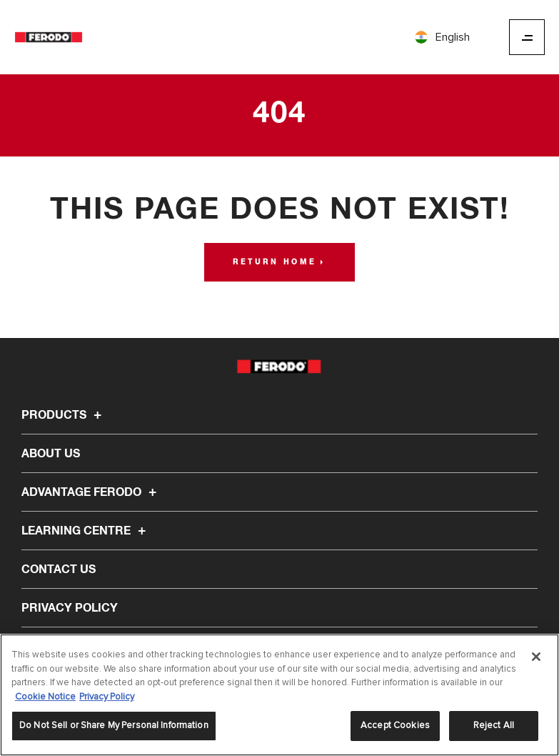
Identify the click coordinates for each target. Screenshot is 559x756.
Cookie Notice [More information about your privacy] (45, 697)
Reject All (494, 725)
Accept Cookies (395, 725)
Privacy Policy (70, 608)
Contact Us (59, 570)
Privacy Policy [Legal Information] (107, 697)
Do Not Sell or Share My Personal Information (114, 725)
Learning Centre (86, 531)
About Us (51, 454)
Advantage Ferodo (91, 492)
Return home (275, 262)
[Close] (536, 657)
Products (64, 415)
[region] (279, 695)
